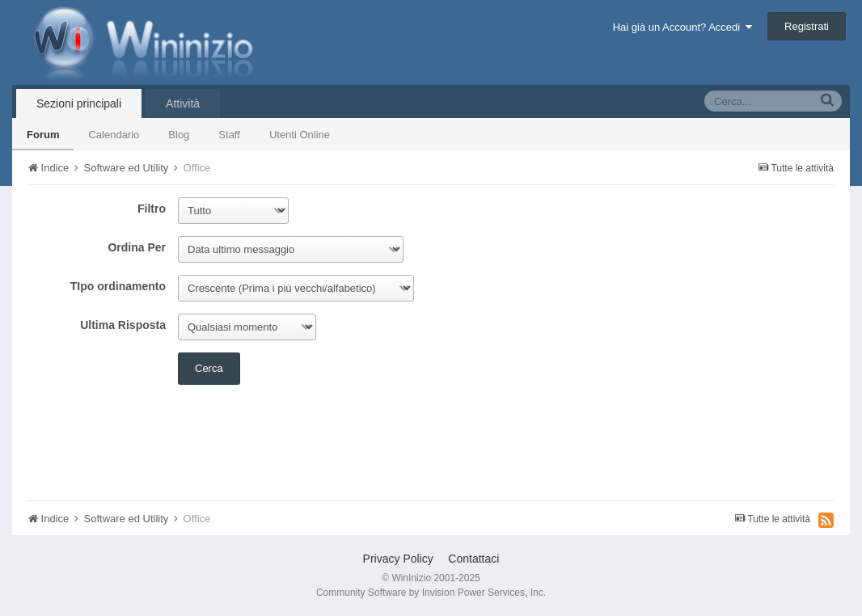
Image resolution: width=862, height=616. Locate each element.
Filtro (152, 209)
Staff (229, 135)
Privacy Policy (398, 559)
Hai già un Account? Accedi (683, 27)
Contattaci (473, 559)
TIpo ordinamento (118, 286)
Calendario (114, 135)
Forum (43, 135)
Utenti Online (300, 135)
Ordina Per (137, 247)
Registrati (807, 26)
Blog (179, 135)
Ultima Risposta (123, 325)
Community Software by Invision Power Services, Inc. (431, 593)
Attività (183, 103)
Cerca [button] (209, 368)
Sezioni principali (79, 103)
